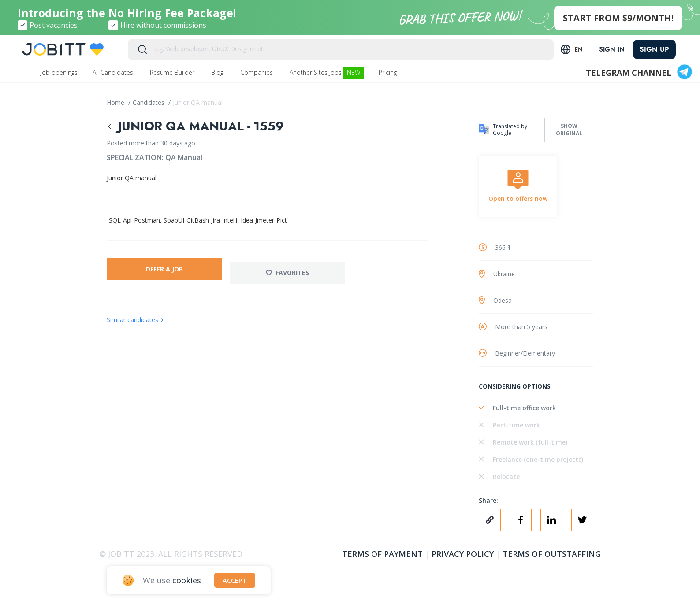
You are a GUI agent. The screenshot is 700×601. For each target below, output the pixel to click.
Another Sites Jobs (327, 73)
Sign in (610, 49)
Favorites (293, 269)
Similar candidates (132, 316)
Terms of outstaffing (552, 554)
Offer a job (164, 269)
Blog (218, 72)
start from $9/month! (618, 18)
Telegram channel (640, 73)
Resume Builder (173, 72)
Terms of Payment (382, 554)
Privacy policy (463, 554)
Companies (257, 72)
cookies (187, 579)
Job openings (59, 72)
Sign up (654, 49)
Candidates (149, 102)
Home (116, 102)
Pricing (389, 72)
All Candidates (114, 72)
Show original (569, 130)
